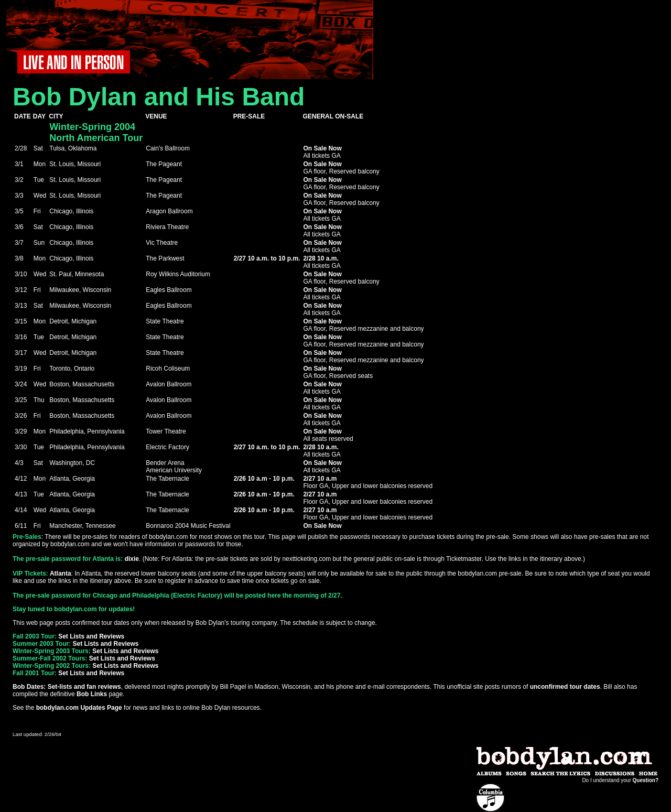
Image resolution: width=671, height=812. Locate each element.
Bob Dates (28, 687)
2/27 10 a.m (320, 479)
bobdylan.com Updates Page (79, 708)
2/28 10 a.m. (321, 258)
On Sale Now (322, 148)
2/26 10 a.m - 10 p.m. (264, 479)
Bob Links (92, 694)
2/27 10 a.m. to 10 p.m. (267, 258)
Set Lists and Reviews (91, 636)
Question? (646, 780)
